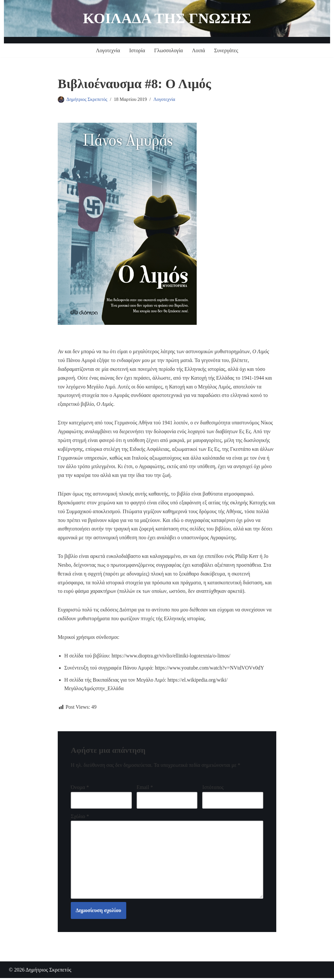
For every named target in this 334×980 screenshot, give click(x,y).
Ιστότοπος (213, 791)
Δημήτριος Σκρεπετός (87, 99)
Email (145, 791)
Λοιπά (199, 50)
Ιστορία (137, 50)
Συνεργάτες (226, 50)
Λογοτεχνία (108, 50)
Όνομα (80, 791)
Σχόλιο (80, 820)
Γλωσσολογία (169, 50)
